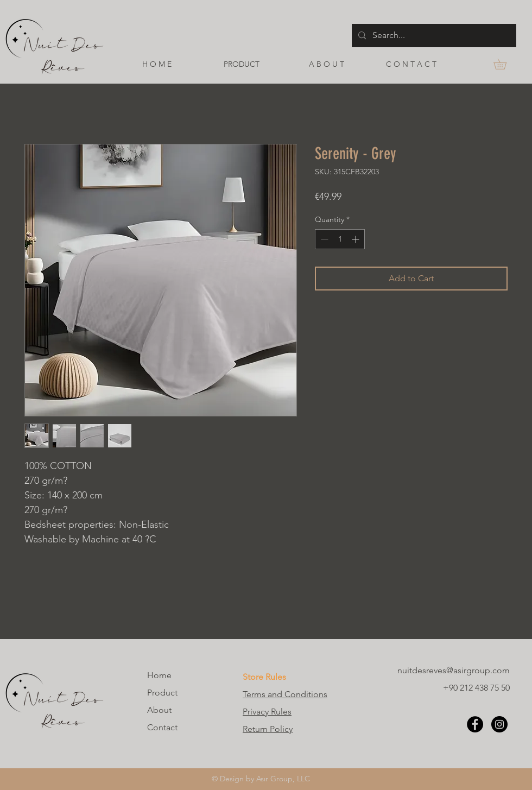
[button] (505, 64)
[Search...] (433, 36)
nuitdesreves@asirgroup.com (454, 670)
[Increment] (356, 239)
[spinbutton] (340, 239)
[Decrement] (323, 239)
